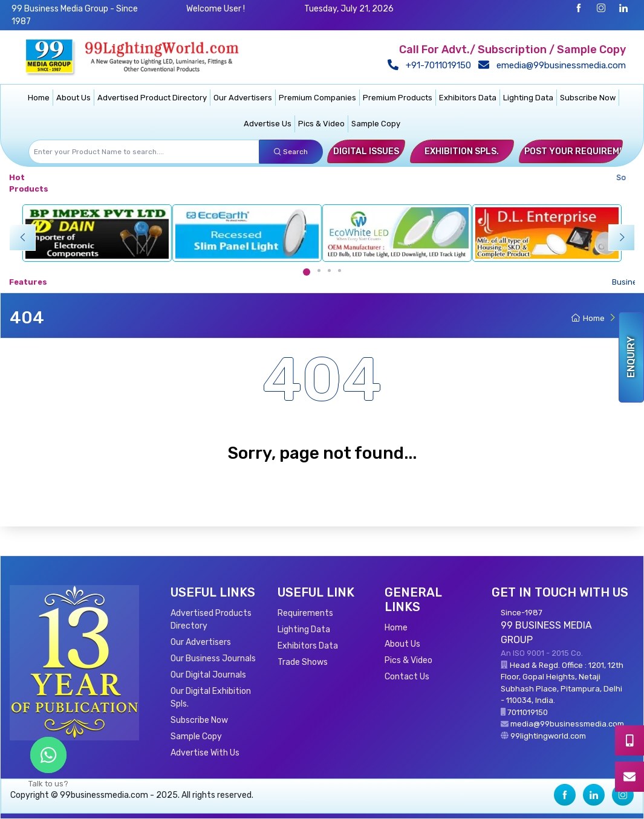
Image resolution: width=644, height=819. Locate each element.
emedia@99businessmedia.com (555, 65)
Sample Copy (376, 124)
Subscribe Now (588, 98)
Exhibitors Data (468, 98)
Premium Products (398, 98)
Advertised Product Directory (152, 98)
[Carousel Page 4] (340, 270)
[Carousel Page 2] (319, 270)
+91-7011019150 (432, 65)
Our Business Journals (213, 659)
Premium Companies (317, 98)
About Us (73, 98)
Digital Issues (366, 151)
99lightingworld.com (548, 736)
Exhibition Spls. (462, 151)
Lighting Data (528, 98)
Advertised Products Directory (211, 620)
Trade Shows (303, 662)
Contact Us (407, 677)
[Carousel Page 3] (329, 270)
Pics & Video (321, 124)
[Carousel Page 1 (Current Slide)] (307, 272)
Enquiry (631, 357)
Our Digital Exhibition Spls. (211, 698)
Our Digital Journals (208, 675)
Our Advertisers (243, 98)
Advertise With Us (205, 753)
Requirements (305, 613)
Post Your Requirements (583, 151)
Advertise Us (268, 124)
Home (39, 98)
